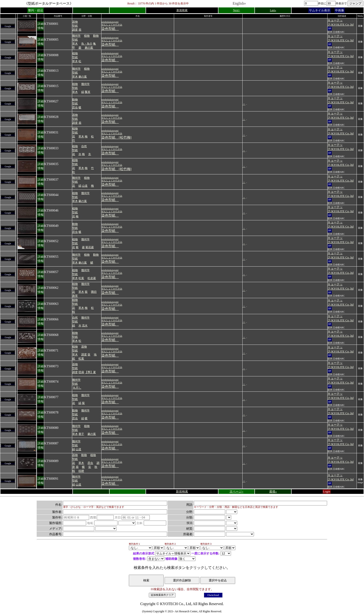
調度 (75, 30)
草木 (75, 44)
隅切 (94, 292)
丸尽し (77, 388)
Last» (273, 10)
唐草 (75, 296)
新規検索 (182, 10)
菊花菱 (90, 247)
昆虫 (75, 108)
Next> (237, 10)
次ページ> (236, 491)
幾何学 (76, 36)
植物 (87, 36)
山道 (85, 186)
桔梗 (81, 471)
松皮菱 (92, 278)
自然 (84, 146)
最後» (273, 491)
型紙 (75, 26)
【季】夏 (90, 372)
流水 (85, 326)
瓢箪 (88, 92)
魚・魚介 (87, 44)
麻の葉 (89, 48)
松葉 (81, 278)
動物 (96, 36)
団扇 (81, 372)
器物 (75, 22)
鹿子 (81, 434)
